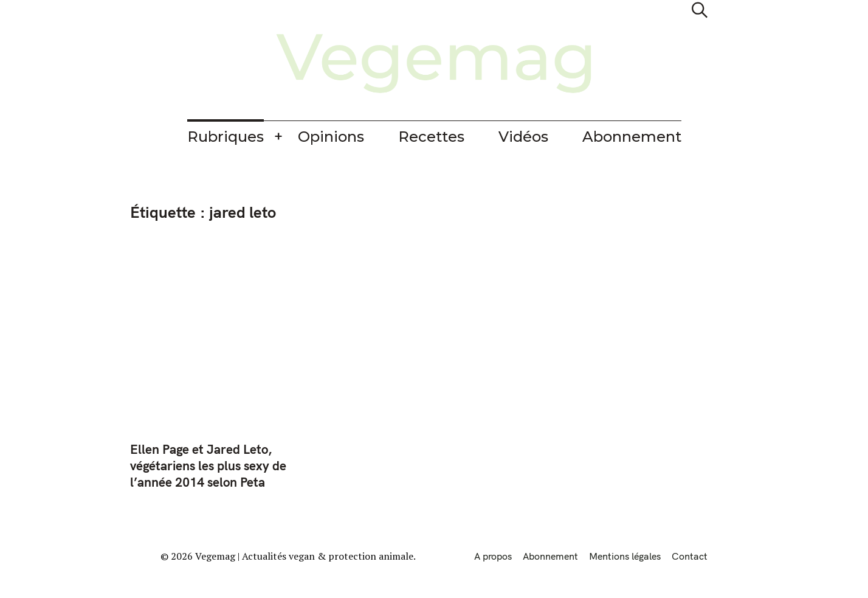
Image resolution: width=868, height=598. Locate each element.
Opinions (331, 137)
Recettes (431, 137)
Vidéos (523, 137)
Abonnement (632, 137)
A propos (493, 556)
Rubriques (226, 137)
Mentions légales (625, 556)
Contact (690, 556)
